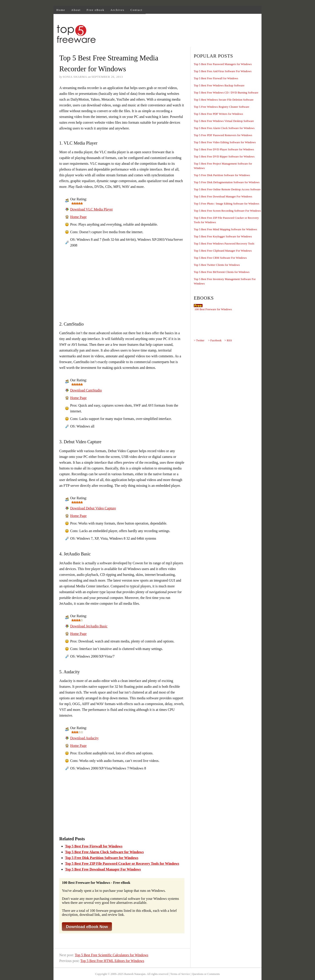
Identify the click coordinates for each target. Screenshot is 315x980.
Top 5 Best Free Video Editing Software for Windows (225, 142)
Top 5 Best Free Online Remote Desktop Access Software (227, 189)
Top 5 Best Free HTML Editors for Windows (112, 961)
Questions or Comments (206, 974)
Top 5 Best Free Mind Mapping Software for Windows (225, 229)
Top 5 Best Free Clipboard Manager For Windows (223, 251)
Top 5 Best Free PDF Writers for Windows (218, 114)
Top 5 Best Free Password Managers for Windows (223, 64)
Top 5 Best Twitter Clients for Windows (217, 265)
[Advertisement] (180, 35)
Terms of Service (180, 974)
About (76, 10)
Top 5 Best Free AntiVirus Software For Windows (223, 71)
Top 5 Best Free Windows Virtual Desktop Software (224, 121)
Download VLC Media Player (91, 209)
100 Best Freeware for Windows (213, 309)
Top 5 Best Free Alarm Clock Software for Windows (104, 852)
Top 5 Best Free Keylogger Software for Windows (223, 236)
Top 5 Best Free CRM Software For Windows (220, 258)
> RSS (228, 340)
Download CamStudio (86, 390)
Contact (137, 10)
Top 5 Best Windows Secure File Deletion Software (224, 100)
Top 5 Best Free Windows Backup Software (219, 85)
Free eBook (95, 10)
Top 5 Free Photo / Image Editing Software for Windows (227, 204)
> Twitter (199, 340)
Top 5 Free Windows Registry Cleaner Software (222, 107)
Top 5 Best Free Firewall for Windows (94, 846)
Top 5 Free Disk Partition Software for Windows (102, 858)
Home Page (78, 217)
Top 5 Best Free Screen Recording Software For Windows (227, 211)
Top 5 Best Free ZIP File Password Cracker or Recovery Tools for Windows (122, 864)
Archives (118, 10)
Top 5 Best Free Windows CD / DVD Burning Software (226, 92)
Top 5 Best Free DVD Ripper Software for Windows (224, 156)
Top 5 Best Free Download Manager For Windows (103, 869)
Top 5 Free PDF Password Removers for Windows (223, 135)
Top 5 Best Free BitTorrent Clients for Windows (222, 272)
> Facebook (215, 340)
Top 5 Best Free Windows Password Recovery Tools (224, 244)
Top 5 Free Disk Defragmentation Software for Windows (227, 182)
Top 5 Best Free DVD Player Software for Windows (224, 149)
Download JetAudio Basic (89, 626)
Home (61, 10)
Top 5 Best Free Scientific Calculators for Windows (112, 955)
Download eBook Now (87, 927)
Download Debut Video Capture (93, 508)
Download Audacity (84, 738)
